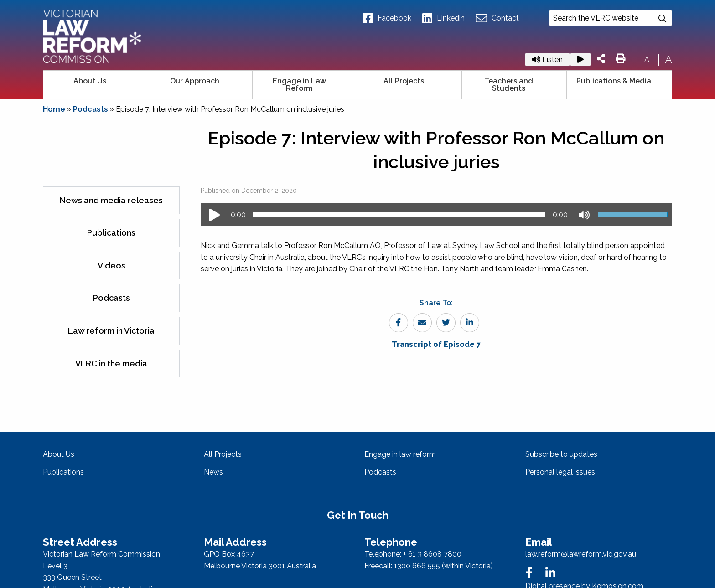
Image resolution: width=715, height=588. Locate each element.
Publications (111, 233)
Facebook (387, 18)
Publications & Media (614, 81)
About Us (90, 81)
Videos (111, 266)
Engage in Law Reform (299, 85)
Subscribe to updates (561, 454)
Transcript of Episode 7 (436, 344)
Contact (497, 18)
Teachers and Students (509, 85)
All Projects (404, 81)
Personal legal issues (560, 472)
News (213, 472)
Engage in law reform (400, 454)
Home (54, 109)
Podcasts (91, 109)
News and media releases (111, 200)
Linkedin (443, 18)
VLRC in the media (111, 364)
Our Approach (195, 81)
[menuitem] (96, 85)
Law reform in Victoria (111, 331)
